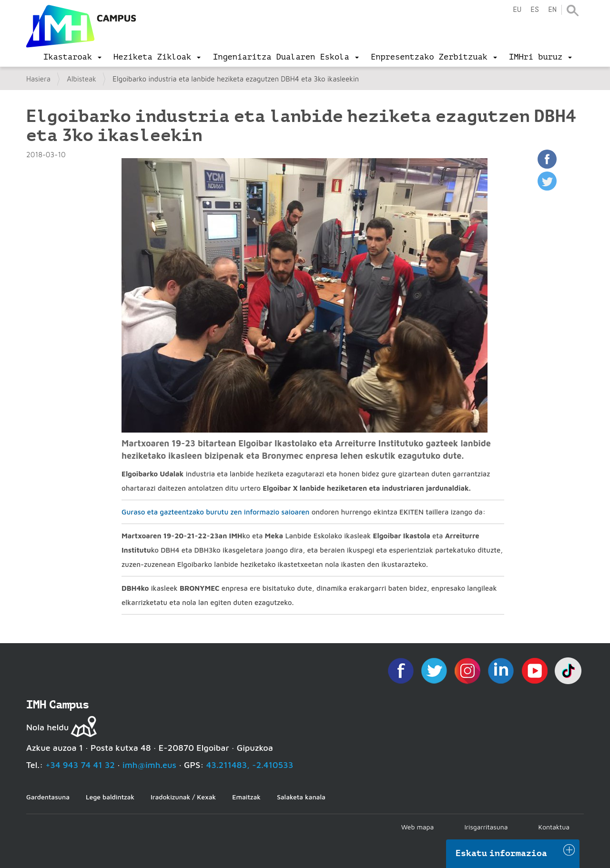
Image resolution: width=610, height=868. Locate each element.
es (535, 10)
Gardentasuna (48, 797)
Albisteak (81, 79)
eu (517, 10)
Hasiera (38, 79)
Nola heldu (47, 727)
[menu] (72, 57)
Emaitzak (246, 797)
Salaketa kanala (301, 797)
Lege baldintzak (110, 797)
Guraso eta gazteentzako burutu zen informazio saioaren (215, 512)
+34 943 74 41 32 (80, 765)
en (552, 10)
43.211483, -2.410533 (250, 765)
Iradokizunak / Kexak (183, 797)
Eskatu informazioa (501, 853)
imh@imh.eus (149, 765)
